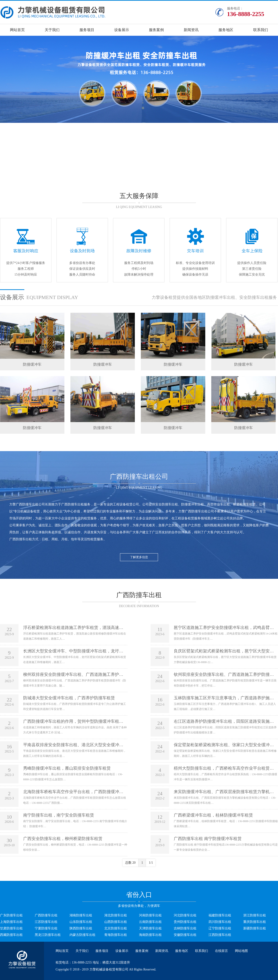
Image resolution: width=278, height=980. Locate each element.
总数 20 (130, 863)
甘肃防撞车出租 (11, 928)
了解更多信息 (139, 557)
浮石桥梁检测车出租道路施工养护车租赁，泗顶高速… (73, 628)
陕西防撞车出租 (81, 928)
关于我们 (52, 30)
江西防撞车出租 (220, 935)
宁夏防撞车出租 (46, 928)
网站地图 (241, 951)
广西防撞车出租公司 (30, 504)
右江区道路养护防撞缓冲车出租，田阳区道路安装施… (224, 721)
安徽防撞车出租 (185, 935)
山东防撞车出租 (81, 922)
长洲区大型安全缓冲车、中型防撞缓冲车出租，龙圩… (73, 651)
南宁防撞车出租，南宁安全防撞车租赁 (59, 815)
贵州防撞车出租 (185, 922)
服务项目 (87, 30)
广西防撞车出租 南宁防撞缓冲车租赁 (208, 839)
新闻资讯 (191, 30)
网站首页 (17, 30)
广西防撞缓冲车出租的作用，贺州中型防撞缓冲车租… (73, 721)
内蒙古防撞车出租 (82, 935)
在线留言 (221, 951)
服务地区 (226, 30)
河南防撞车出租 (150, 915)
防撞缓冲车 (32, 364)
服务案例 (156, 30)
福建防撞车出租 (220, 915)
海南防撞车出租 (150, 935)
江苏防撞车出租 (46, 922)
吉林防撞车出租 (185, 928)
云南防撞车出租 (150, 922)
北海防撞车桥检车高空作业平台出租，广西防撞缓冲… (73, 792)
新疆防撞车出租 (255, 928)
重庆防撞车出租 (255, 922)
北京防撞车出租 (116, 928)
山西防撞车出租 (116, 922)
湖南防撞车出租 (81, 915)
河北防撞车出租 (185, 915)
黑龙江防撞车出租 (48, 935)
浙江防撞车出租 (255, 915)
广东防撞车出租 (11, 915)
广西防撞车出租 (73, 504)
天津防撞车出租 (150, 928)
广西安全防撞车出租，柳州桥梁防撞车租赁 (63, 839)
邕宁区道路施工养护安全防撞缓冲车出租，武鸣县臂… (224, 628)
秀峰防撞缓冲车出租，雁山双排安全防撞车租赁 (67, 768)
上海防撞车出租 (11, 922)
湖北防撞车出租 (116, 915)
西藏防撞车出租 (11, 935)
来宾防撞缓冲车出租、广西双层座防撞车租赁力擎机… (224, 792)
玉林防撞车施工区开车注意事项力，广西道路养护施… (224, 698)
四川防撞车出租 (220, 922)
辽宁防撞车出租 (220, 928)
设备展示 (122, 30)
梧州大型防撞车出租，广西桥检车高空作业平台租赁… (224, 768)
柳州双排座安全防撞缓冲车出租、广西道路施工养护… (73, 674)
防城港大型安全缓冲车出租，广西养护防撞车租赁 (69, 698)
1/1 (151, 863)
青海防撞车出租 (116, 935)
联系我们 (261, 30)
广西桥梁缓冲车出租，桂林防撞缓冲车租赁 (213, 815)
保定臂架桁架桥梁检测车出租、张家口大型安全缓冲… (224, 745)
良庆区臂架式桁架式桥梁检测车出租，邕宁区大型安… (224, 651)
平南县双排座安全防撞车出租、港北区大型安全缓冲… (73, 745)
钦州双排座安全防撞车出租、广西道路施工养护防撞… (224, 674)
